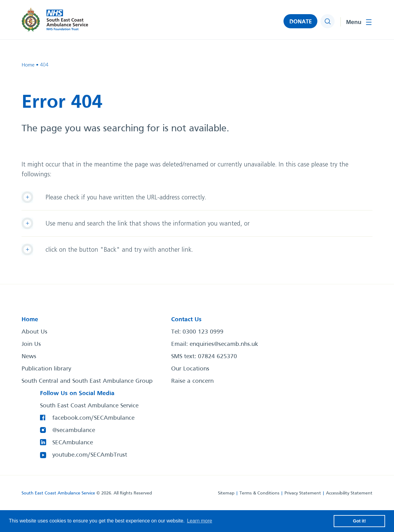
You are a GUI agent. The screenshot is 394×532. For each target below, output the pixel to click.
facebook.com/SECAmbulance (93, 418)
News (29, 357)
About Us (34, 332)
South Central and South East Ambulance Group (87, 381)
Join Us (31, 344)
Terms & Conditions (259, 493)
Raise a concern (192, 381)
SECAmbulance (73, 443)
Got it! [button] (360, 521)
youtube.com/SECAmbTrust (90, 455)
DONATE (301, 22)
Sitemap (226, 493)
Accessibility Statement (349, 493)
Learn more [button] (199, 521)
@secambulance (74, 430)
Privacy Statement (303, 493)
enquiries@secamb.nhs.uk (224, 344)
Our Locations (190, 369)
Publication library (46, 369)
